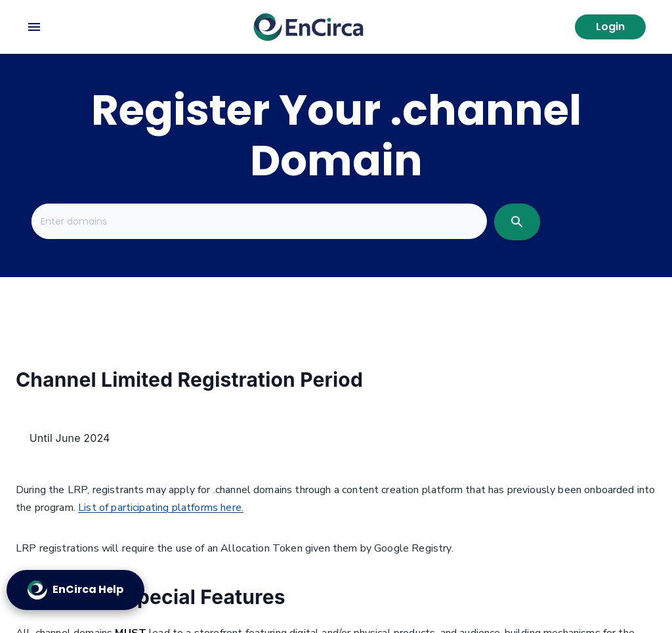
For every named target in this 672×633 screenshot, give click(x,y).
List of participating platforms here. (161, 508)
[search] (517, 222)
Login (610, 27)
